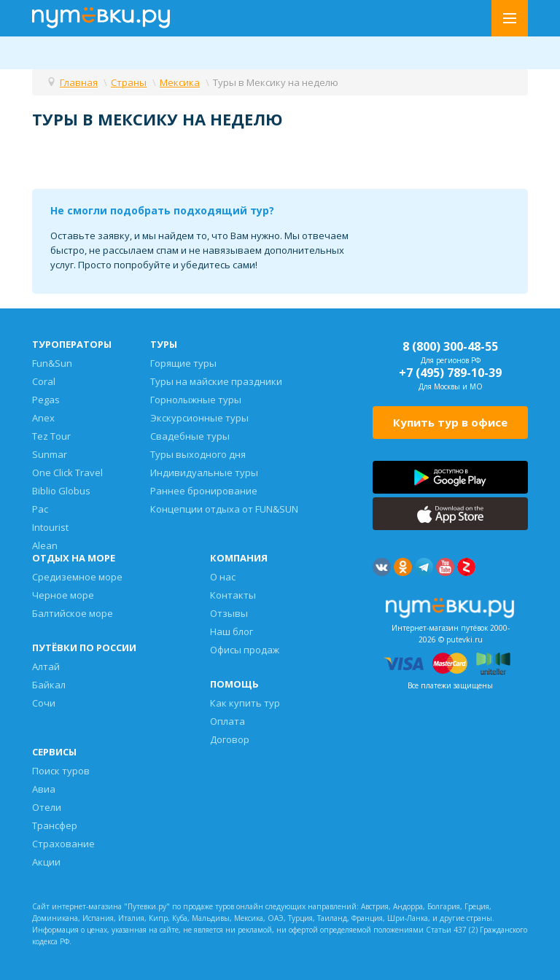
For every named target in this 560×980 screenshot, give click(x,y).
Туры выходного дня (198, 454)
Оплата (227, 721)
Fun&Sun (52, 363)
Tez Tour (51, 436)
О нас (223, 577)
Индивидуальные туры (204, 472)
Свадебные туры (190, 436)
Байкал (49, 685)
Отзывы (229, 613)
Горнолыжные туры (196, 400)
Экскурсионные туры (199, 418)
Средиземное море (77, 577)
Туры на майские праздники (216, 381)
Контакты (233, 595)
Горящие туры (183, 363)
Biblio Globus (61, 491)
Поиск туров (61, 771)
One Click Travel (67, 472)
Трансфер (55, 825)
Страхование (63, 844)
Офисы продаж (245, 650)
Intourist (50, 527)
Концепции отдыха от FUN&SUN (224, 509)
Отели (47, 807)
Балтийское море (73, 613)
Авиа (44, 789)
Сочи (44, 703)
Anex (43, 418)
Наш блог (232, 631)
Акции (46, 862)
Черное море (63, 595)
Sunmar (50, 454)
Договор (230, 739)
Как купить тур (245, 703)
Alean (45, 545)
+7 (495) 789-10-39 (450, 373)
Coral (44, 381)
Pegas (46, 400)
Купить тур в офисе (450, 422)
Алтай (46, 666)
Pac (40, 509)
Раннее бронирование (204, 491)
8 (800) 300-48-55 (450, 346)
